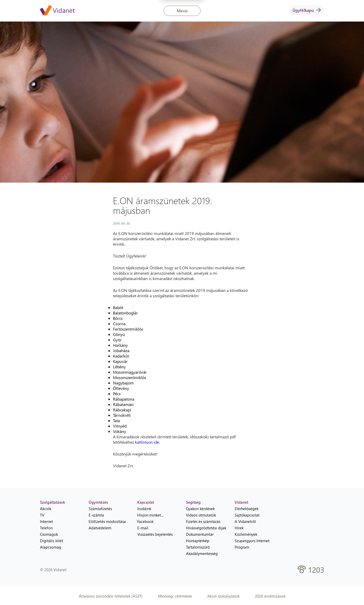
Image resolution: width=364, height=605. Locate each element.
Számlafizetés (100, 509)
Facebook (145, 521)
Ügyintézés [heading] (98, 502)
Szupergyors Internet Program (252, 544)
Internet (46, 521)
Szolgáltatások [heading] (53, 502)
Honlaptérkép (198, 541)
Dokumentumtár (200, 534)
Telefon (46, 528)
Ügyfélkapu (307, 10)
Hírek (239, 528)
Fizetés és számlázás (203, 521)
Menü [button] (182, 11)
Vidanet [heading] (241, 502)
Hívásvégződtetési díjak (206, 528)
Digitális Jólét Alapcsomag (51, 544)
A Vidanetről (245, 521)
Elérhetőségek (247, 509)
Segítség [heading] (193, 502)
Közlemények (246, 534)
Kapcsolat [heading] (146, 502)
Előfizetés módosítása (107, 521)
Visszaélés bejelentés (155, 534)
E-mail (143, 528)
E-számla (96, 515)
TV (42, 515)
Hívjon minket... (150, 515)
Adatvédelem (100, 528)
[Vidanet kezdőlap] (57, 11)
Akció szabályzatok (223, 596)
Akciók (46, 509)
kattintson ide (147, 442)
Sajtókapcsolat (247, 515)
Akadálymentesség (202, 553)
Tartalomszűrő (198, 547)
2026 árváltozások (270, 596)
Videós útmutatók (201, 515)
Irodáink (144, 509)
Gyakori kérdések (200, 509)
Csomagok (49, 534)
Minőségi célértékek (175, 596)
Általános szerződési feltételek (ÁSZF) (111, 596)
